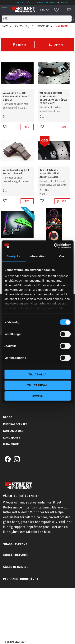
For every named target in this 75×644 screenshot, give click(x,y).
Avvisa (37, 396)
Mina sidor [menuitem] (11, 444)
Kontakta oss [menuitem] (13, 431)
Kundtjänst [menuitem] (12, 438)
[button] (5, 9)
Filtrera (21, 45)
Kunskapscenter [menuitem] (15, 424)
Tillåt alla (37, 374)
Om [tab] (61, 256)
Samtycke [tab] (14, 256)
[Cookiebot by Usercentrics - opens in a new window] (54, 246)
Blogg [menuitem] (8, 417)
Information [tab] (38, 256)
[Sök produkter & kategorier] (37, 19)
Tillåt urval (37, 385)
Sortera (58, 45)
